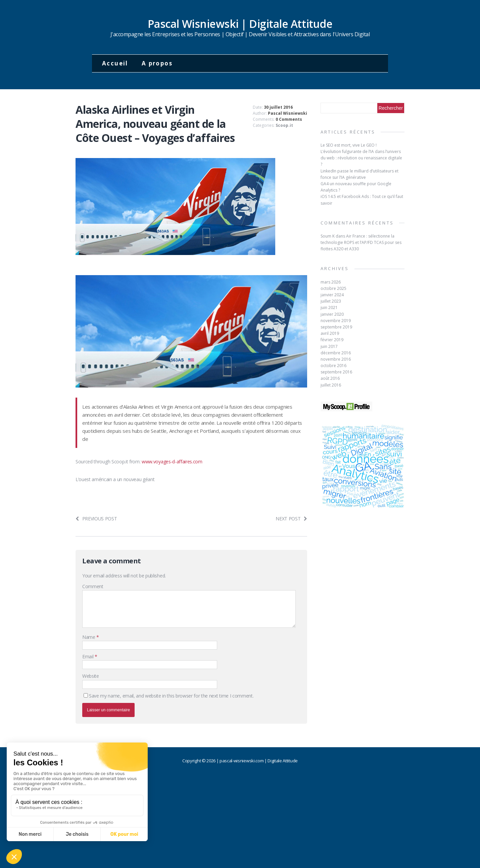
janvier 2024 (332, 295)
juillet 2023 (331, 301)
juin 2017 (329, 346)
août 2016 (330, 378)
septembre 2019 (336, 327)
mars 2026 (331, 282)
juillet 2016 (331, 385)
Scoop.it (284, 125)
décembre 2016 (336, 353)
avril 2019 (330, 333)
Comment (93, 586)
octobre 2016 (333, 366)
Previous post (96, 519)
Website (91, 676)
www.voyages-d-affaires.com (172, 462)
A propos (157, 63)
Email (88, 656)
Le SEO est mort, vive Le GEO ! (349, 145)
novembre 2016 (336, 359)
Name (89, 637)
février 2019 (332, 340)
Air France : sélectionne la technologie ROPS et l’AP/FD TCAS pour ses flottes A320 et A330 (361, 242)
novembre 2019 (336, 321)
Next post (291, 519)
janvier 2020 (332, 314)
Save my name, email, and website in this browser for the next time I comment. (171, 696)
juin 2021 (329, 308)
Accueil (115, 63)
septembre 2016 (336, 372)
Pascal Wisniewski (287, 113)
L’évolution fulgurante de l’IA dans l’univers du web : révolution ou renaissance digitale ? (361, 158)
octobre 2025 (333, 288)
